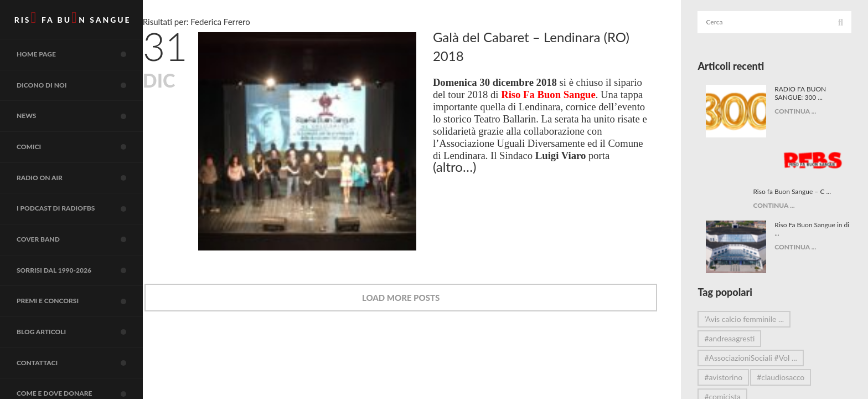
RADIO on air (86, 196)
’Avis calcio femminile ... (753, 283)
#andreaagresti (738, 302)
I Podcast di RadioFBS (86, 230)
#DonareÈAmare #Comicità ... (763, 380)
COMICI (86, 162)
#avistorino (732, 341)
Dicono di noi (86, 95)
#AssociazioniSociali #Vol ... (759, 322)
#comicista (731, 360)
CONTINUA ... (800, 111)
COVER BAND (86, 264)
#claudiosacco (789, 341)
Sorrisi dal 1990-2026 (86, 298)
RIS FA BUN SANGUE (77, 20)
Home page (86, 61)
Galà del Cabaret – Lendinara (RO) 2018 (559, 46)
